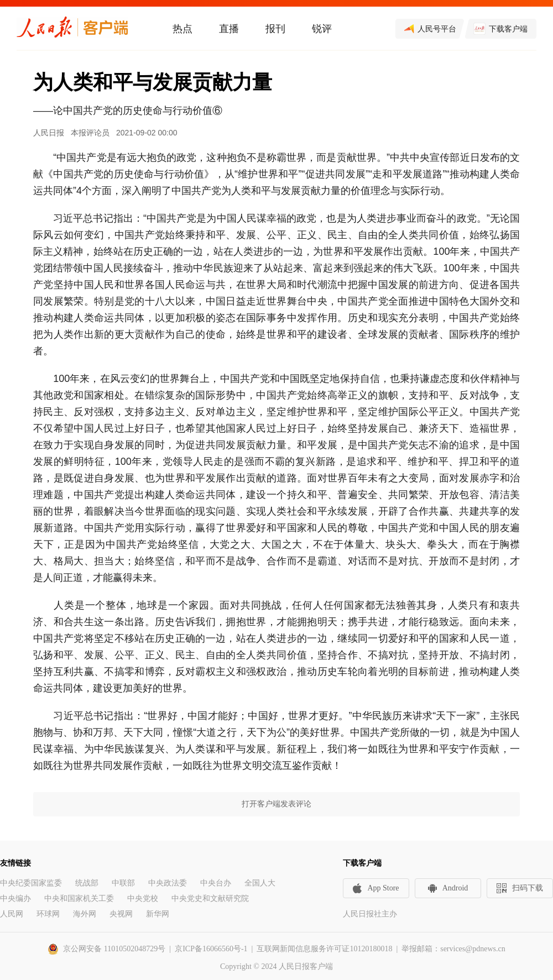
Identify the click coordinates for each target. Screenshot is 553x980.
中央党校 (143, 898)
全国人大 (260, 883)
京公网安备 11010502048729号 (114, 949)
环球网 (48, 914)
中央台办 (216, 883)
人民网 (12, 914)
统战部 (87, 883)
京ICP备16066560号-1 (211, 949)
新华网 (158, 914)
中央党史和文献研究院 (210, 898)
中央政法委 (168, 883)
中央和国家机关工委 (79, 898)
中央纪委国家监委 (31, 883)
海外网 (85, 914)
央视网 (121, 914)
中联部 (123, 883)
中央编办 (15, 898)
